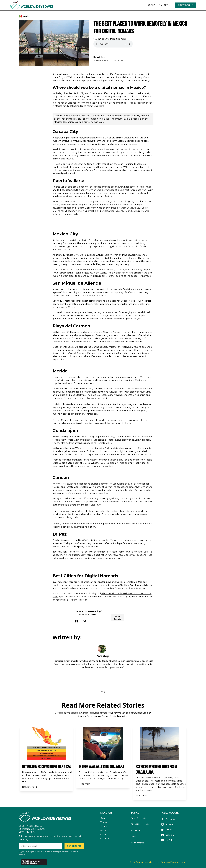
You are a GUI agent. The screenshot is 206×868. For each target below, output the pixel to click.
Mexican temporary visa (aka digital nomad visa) (79, 122)
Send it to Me (74, 846)
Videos (103, 822)
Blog (103, 818)
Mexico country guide (135, 116)
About (103, 830)
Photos (104, 826)
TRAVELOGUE (185, 5)
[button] (165, 5)
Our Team (105, 838)
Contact (104, 834)
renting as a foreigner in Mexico (72, 600)
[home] (39, 5)
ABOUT (151, 5)
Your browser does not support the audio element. (113, 44)
